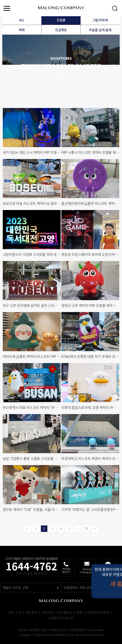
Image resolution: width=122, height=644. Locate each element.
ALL (22, 20)
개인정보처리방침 (98, 612)
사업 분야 (31, 612)
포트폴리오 (65, 612)
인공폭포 (61, 30)
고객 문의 (48, 612)
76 (86, 528)
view (61, 77)
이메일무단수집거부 (61, 618)
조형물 (61, 20)
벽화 (22, 30)
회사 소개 (15, 612)
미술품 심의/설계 (100, 30)
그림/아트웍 (100, 20)
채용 (79, 612)
